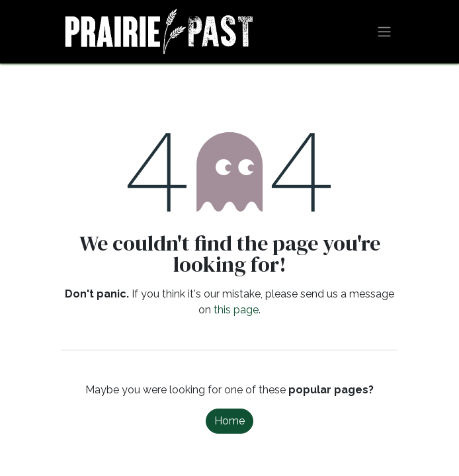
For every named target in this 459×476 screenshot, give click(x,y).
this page (236, 310)
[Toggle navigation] (384, 32)
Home (230, 421)
